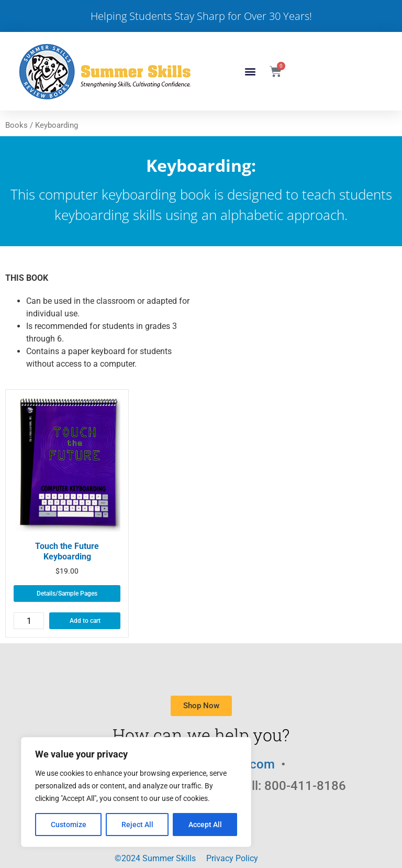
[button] (250, 72)
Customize (69, 825)
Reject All (137, 825)
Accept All (205, 825)
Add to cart (85, 621)
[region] (136, 792)
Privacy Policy (232, 858)
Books (16, 125)
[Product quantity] (29, 621)
